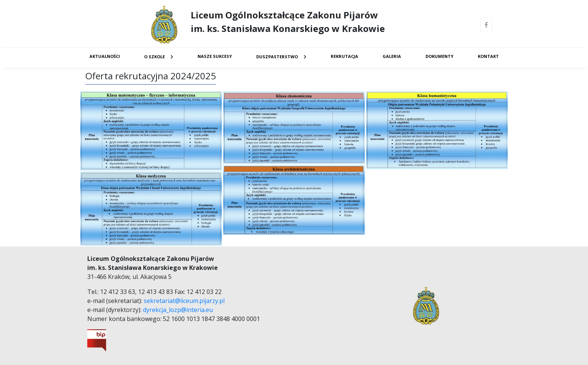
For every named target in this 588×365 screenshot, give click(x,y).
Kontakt (488, 56)
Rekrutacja (344, 56)
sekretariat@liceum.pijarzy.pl (184, 301)
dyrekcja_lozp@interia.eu (178, 310)
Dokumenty (439, 56)
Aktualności (105, 56)
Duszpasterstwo (277, 57)
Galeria (392, 56)
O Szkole (154, 57)
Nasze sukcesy (215, 56)
